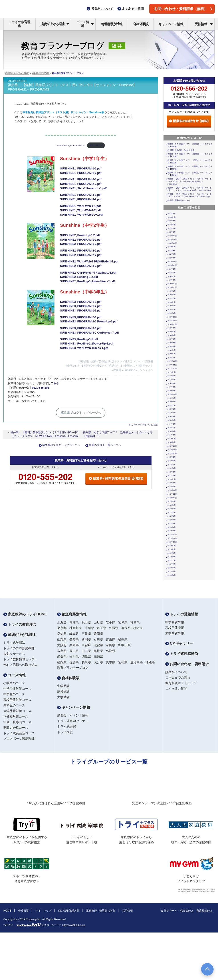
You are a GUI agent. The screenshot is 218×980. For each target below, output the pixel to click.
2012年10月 (172, 498)
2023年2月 (172, 228)
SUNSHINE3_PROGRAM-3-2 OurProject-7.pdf (89, 333)
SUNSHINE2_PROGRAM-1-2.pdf (81, 244)
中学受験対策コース (17, 689)
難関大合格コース (16, 728)
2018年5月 (172, 343)
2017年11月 (172, 365)
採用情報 (127, 911)
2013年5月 (172, 472)
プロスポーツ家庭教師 (19, 739)
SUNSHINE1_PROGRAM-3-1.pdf (81, 195)
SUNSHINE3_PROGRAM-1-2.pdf (81, 306)
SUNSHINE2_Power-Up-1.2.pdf (80, 235)
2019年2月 (172, 310)
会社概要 (23, 911)
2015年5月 (172, 405)
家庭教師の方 (204, 911)
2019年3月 (172, 306)
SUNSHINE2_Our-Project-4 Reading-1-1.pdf (88, 273)
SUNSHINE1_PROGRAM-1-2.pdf (81, 173)
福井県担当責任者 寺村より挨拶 (181, 150)
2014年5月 (172, 428)
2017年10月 (172, 368)
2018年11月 (172, 321)
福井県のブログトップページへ (61, 445)
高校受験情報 (175, 628)
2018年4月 (172, 346)
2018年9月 (172, 328)
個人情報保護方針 (69, 911)
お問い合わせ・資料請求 (187, 664)
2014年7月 (172, 420)
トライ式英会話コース (19, 733)
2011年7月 (172, 553)
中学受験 (63, 686)
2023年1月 (172, 232)
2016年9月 (172, 383)
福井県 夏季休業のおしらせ (179, 200)
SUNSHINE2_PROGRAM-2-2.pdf (81, 255)
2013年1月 (172, 487)
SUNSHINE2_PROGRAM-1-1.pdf (81, 240)
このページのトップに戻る (145, 425)
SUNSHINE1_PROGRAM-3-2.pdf (81, 199)
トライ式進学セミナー (73, 721)
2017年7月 (172, 380)
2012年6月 (172, 513)
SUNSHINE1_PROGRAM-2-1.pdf (81, 179)
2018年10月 (172, 324)
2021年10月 (172, 265)
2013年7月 (172, 465)
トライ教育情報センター (20, 659)
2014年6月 (172, 424)
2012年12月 (172, 490)
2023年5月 (172, 221)
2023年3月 (172, 225)
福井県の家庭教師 (40, 73)
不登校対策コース (16, 716)
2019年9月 (172, 291)
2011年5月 (172, 560)
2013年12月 (172, 446)
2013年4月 (172, 476)
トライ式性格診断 (182, 654)
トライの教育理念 (19, 24)
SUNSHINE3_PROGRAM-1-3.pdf (81, 311)
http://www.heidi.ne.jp (74, 925)
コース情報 (85, 24)
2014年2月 (172, 439)
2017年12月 (172, 361)
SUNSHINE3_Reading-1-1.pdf (79, 339)
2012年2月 (172, 527)
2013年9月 (172, 457)
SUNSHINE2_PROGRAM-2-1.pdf (81, 251)
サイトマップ (43, 911)
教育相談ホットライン (181, 683)
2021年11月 (172, 262)
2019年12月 (172, 284)
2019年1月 (172, 313)
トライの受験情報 (182, 614)
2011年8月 (172, 549)
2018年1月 (172, 358)
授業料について (176, 672)
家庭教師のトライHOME (17, 73)
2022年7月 (172, 254)
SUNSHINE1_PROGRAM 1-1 (71, 145)
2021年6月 (172, 273)
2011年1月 (172, 575)
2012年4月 (172, 520)
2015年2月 (172, 409)
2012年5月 (172, 516)
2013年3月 (172, 479)
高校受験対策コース (17, 700)
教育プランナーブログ (73, 668)
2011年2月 (172, 571)
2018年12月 (172, 317)
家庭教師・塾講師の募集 (101, 911)
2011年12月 (172, 535)
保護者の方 (187, 911)
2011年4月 (172, 564)
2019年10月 (172, 287)
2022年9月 (172, 247)
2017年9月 (172, 372)
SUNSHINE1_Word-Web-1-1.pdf (80, 206)
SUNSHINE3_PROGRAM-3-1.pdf (81, 328)
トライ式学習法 (14, 643)
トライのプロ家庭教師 (19, 648)
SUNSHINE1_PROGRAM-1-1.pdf (81, 169)
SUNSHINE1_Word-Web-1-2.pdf (80, 210)
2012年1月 (172, 531)
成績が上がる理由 (55, 24)
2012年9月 (172, 501)
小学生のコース (14, 683)
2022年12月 (172, 236)
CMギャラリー (179, 643)
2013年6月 (172, 468)
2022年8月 (172, 251)
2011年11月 (172, 538)
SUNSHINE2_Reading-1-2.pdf (79, 277)
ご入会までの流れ (178, 677)
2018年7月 (172, 335)
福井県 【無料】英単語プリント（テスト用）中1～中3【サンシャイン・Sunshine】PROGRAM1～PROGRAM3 (190, 182)
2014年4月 (172, 431)
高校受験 (63, 691)
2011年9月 (172, 546)
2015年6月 (172, 402)
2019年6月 (172, 298)
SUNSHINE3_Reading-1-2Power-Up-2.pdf (87, 344)
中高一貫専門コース (17, 722)
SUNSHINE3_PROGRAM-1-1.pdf (81, 302)
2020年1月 (172, 280)
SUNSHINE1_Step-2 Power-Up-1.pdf (83, 188)
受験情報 (204, 24)
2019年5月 (172, 302)
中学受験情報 (175, 622)
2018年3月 (172, 350)
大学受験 (63, 697)
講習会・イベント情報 (73, 715)
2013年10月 (172, 453)
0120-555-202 (41, 388)
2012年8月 (172, 505)
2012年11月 (172, 494)
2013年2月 (172, 483)
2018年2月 (172, 354)
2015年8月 (172, 398)
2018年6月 (172, 339)
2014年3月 (172, 435)
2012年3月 (172, 523)
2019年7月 (172, 295)
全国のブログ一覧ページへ (105, 445)
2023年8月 (172, 217)
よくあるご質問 (176, 689)
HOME (7, 911)
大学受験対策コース (17, 711)
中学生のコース (14, 694)
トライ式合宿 (67, 726)
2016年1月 (172, 391)
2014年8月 (172, 416)
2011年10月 (172, 542)
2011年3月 (172, 568)
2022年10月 (172, 243)
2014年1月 (172, 442)
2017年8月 (172, 376)
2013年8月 (172, 461)
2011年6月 (172, 557)
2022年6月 (172, 258)
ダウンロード (96, 145)
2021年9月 (172, 269)
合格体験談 (141, 24)
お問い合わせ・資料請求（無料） (183, 9)
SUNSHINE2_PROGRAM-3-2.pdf (81, 266)
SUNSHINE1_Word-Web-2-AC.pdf (82, 215)
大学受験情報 (175, 633)
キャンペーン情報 (171, 24)
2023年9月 (172, 214)
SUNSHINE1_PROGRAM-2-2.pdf (81, 184)
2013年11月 (172, 450)
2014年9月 (172, 413)
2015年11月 (172, 394)
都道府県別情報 (112, 24)
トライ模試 (65, 732)
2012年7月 (172, 509)
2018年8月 (172, 332)
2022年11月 (172, 239)
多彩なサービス (14, 654)
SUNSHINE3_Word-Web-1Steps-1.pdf (84, 348)
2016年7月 (172, 387)
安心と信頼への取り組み (20, 665)
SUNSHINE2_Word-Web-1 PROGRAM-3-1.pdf (89, 262)
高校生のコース (14, 705)
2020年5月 (172, 276)
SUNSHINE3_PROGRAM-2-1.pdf (81, 317)
